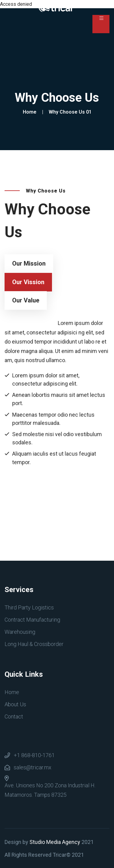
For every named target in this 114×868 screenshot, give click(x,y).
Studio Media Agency (55, 842)
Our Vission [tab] (28, 282)
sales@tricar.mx (33, 767)
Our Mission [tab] (29, 263)
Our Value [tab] (26, 300)
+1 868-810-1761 (34, 755)
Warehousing (20, 632)
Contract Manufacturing (32, 620)
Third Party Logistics (29, 607)
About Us (15, 704)
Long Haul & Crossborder (34, 644)
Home (31, 112)
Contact (14, 716)
